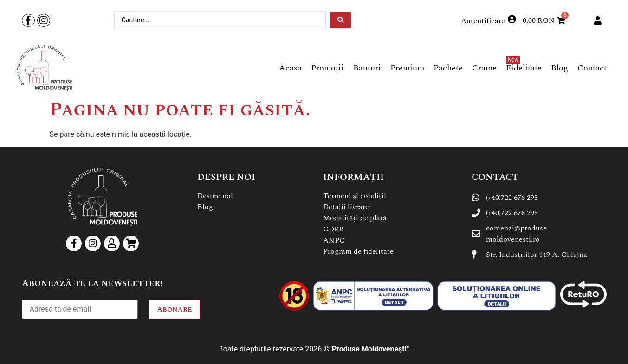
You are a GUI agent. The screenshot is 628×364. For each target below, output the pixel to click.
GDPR (333, 229)
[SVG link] (45, 68)
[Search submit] (341, 20)
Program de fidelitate (358, 251)
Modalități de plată (355, 218)
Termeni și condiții (355, 196)
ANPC (334, 240)
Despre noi (215, 196)
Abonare (175, 309)
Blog (205, 207)
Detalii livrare (346, 207)
